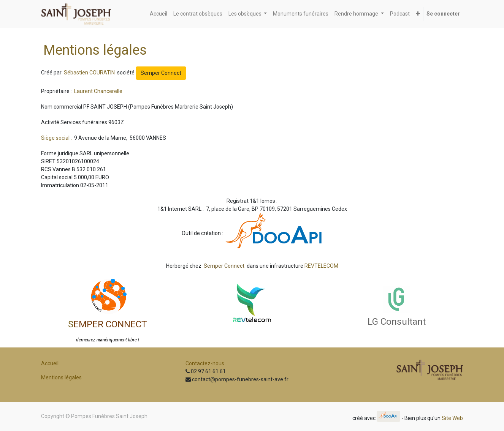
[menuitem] (158, 14)
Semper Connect (161, 73)
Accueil (50, 363)
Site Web (452, 418)
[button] (418, 14)
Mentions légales (61, 377)
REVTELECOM (321, 266)
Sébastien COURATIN (90, 73)
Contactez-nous (205, 363)
